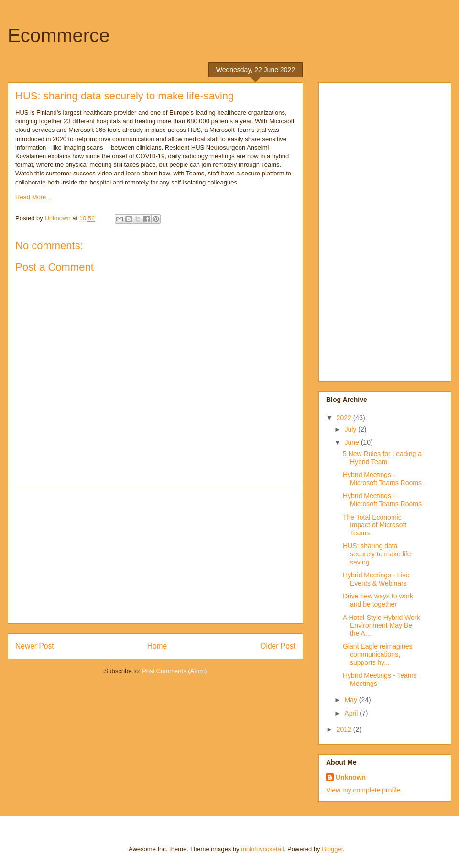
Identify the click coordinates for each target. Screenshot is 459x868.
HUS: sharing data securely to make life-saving (378, 554)
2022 (345, 418)
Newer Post (35, 646)
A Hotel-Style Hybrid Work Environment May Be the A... (382, 626)
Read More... (33, 197)
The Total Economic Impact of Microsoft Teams (375, 525)
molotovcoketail (262, 849)
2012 (345, 729)
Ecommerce (59, 35)
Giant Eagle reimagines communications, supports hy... (378, 654)
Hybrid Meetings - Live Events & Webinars (376, 579)
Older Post (278, 646)
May (351, 700)
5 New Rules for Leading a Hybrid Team (382, 458)
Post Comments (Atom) (174, 671)
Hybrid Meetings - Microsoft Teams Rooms (382, 479)
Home (157, 646)
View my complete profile (363, 790)
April (352, 713)
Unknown (351, 777)
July (351, 429)
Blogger (332, 849)
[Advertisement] (155, 556)
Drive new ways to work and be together (378, 600)
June (352, 442)
